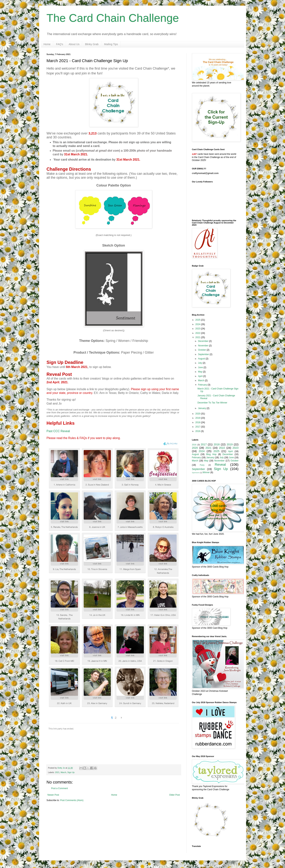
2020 (198, 414)
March (63, 772)
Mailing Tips (111, 44)
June (201, 367)
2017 (198, 427)
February (203, 385)
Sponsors (196, 473)
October (202, 350)
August (202, 359)
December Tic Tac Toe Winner (212, 403)
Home (47, 44)
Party (202, 465)
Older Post (175, 795)
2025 (198, 320)
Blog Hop (211, 454)
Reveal (220, 464)
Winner (206, 472)
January (202, 408)
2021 (57, 772)
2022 (198, 333)
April (200, 376)
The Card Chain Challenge (113, 18)
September (204, 354)
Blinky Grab (92, 44)
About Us (74, 44)
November (203, 346)
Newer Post (53, 795)
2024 (198, 324)
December (203, 341)
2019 (198, 418)
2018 (198, 422)
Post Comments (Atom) (72, 800)
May (200, 372)
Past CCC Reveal (58, 431)
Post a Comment (60, 788)
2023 (198, 329)
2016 (198, 431)
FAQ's (60, 44)
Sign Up (71, 772)
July (200, 363)
